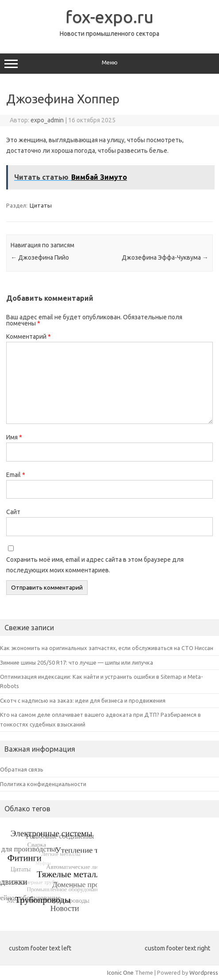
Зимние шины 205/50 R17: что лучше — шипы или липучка (77, 662)
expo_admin (47, 120)
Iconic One (120, 972)
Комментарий (29, 337)
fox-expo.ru (109, 17)
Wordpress (204, 972)
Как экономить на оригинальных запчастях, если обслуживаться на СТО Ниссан (107, 648)
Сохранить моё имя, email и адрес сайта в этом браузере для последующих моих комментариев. (95, 565)
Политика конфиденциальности (43, 784)
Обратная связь (22, 769)
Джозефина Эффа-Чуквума (165, 257)
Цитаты (41, 205)
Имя (14, 437)
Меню (109, 64)
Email (16, 475)
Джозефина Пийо (40, 257)
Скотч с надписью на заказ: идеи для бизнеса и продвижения (83, 700)
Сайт (13, 512)
